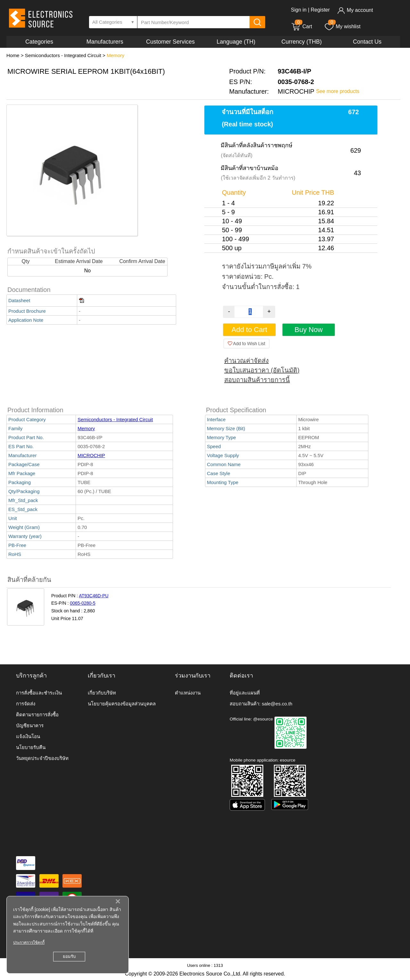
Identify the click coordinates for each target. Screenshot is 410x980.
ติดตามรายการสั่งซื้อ (37, 715)
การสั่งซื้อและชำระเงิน (39, 693)
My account (355, 10)
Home (13, 55)
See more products (338, 91)
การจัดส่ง (26, 704)
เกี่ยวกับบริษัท (102, 693)
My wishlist (342, 26)
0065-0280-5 (82, 603)
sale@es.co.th (277, 704)
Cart (301, 26)
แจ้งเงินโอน (28, 736)
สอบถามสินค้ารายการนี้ (257, 380)
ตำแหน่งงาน (188, 693)
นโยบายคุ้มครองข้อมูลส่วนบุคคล (122, 704)
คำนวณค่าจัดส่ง (246, 361)
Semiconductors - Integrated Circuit (63, 55)
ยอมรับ (69, 956)
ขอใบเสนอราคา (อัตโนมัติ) (262, 370)
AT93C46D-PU (94, 596)
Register (320, 10)
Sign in (299, 10)
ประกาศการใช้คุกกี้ (29, 942)
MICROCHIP (91, 455)
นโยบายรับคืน (31, 747)
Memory (115, 55)
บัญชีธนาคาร (30, 725)
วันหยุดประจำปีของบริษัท (42, 758)
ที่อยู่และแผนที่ (245, 693)
